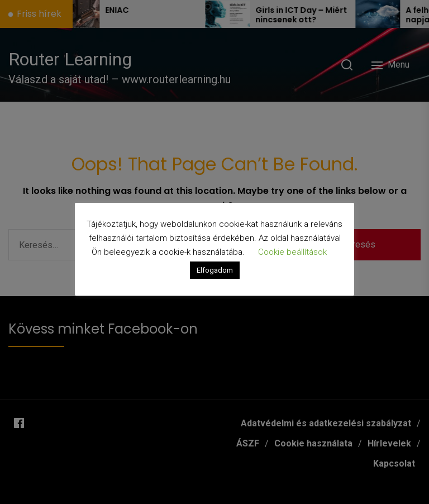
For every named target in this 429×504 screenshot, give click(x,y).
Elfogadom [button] (215, 270)
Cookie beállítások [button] (292, 252)
